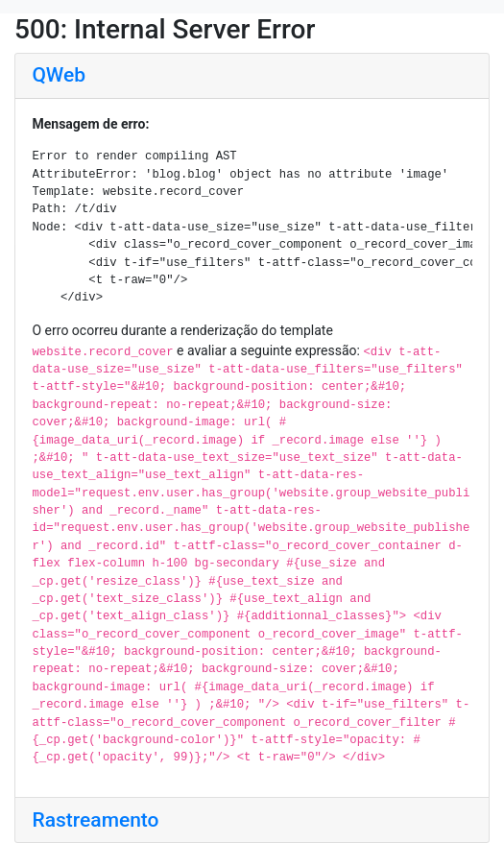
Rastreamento (96, 820)
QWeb (59, 75)
